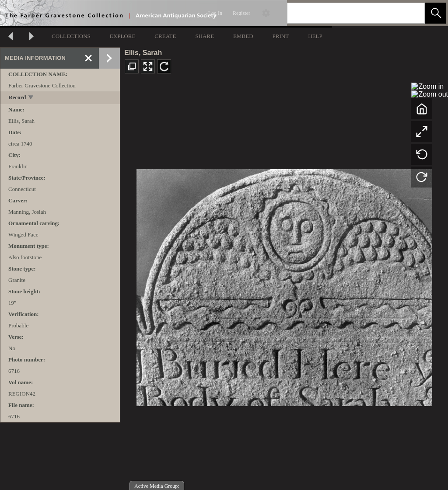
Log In (215, 13)
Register (241, 13)
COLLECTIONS (71, 36)
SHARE (205, 36)
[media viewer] (284, 285)
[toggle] (31, 98)
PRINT (281, 36)
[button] (435, 13)
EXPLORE (123, 36)
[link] (411, 13)
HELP (315, 36)
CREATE (165, 36)
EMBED (243, 36)
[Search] (346, 13)
